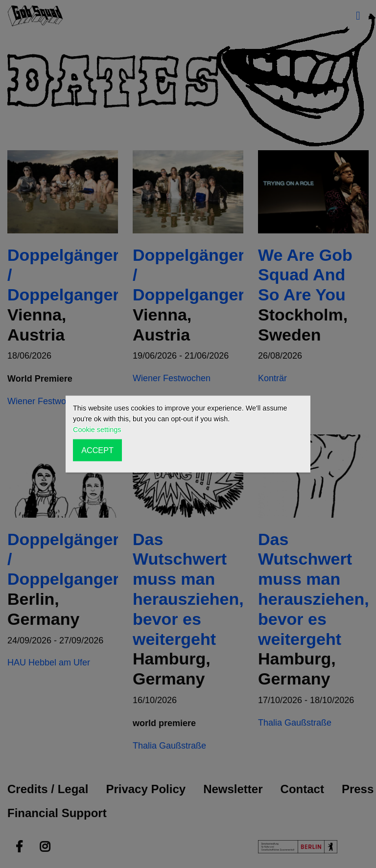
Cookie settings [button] (97, 430)
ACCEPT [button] (97, 450)
